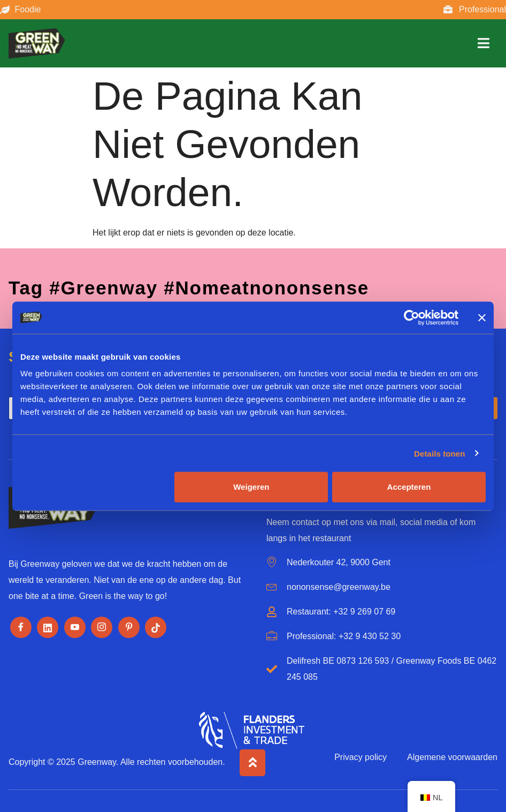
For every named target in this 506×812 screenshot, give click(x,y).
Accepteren (409, 487)
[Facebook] (21, 627)
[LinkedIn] (48, 627)
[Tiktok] (156, 627)
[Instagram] (102, 627)
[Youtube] (75, 627)
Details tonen (439, 453)
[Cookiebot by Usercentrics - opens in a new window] (412, 317)
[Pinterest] (129, 627)
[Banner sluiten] (482, 317)
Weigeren (251, 487)
